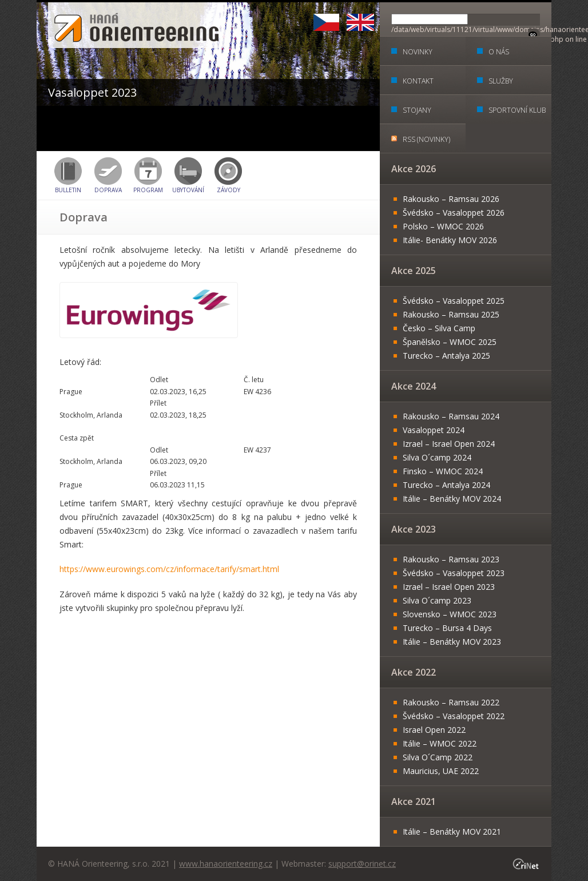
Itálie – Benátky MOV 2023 (452, 642)
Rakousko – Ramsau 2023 (451, 559)
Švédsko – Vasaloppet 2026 (454, 213)
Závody (229, 190)
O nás (499, 52)
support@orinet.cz (362, 864)
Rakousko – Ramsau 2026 (451, 199)
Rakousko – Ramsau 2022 (451, 702)
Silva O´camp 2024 (437, 457)
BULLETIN (68, 190)
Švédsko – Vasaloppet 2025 (454, 301)
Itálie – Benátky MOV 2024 (452, 499)
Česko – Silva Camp (439, 328)
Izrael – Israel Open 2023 (449, 587)
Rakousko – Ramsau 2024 (451, 416)
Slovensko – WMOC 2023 (450, 614)
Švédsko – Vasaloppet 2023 (454, 573)
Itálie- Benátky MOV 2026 (450, 240)
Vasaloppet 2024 (434, 430)
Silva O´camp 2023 (437, 600)
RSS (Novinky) (426, 139)
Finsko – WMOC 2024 (443, 471)
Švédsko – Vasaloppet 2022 (454, 716)
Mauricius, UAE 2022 (441, 771)
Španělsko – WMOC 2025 (450, 342)
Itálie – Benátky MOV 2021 (452, 832)
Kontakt (418, 81)
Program (148, 190)
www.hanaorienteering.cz (226, 864)
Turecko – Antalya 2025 (446, 356)
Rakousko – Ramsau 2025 (451, 314)
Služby (501, 81)
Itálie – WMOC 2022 (440, 743)
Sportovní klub (517, 110)
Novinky (418, 52)
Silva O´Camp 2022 (438, 757)
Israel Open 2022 (434, 730)
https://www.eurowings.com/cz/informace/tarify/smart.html (169, 569)
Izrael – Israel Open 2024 (449, 444)
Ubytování (188, 190)
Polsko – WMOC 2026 (443, 226)
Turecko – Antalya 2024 (446, 485)
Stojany (417, 110)
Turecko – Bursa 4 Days (447, 628)
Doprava (108, 190)
